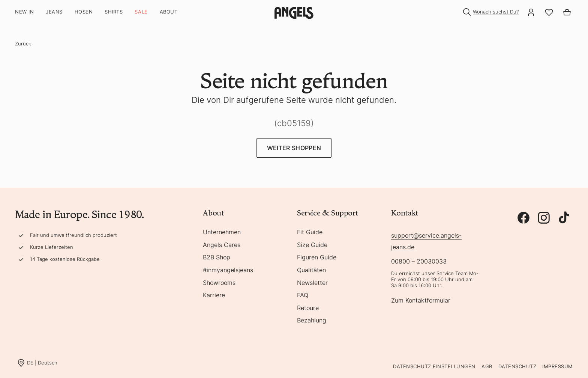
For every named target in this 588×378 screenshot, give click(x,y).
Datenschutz (517, 366)
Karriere (214, 295)
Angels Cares (222, 245)
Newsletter (312, 283)
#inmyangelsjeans (228, 270)
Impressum (558, 366)
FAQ (303, 295)
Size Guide (312, 245)
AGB (487, 366)
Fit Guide (310, 232)
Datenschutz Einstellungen (434, 366)
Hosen (84, 12)
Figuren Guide (317, 258)
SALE (141, 12)
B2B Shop (217, 258)
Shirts (114, 12)
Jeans (54, 12)
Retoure (308, 308)
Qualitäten (311, 270)
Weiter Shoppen (294, 148)
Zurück (23, 44)
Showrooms (219, 283)
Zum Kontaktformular (421, 301)
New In (24, 12)
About (169, 12)
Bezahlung (312, 321)
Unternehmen (222, 232)
